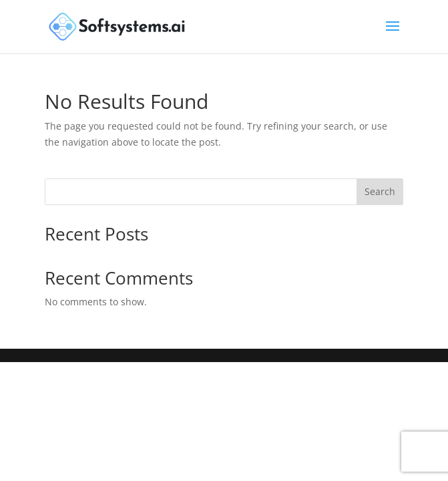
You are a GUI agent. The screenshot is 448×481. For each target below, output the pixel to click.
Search (380, 191)
